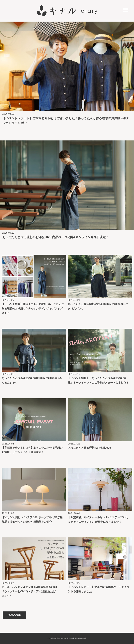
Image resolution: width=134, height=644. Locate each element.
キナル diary (67, 11)
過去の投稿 (14, 615)
